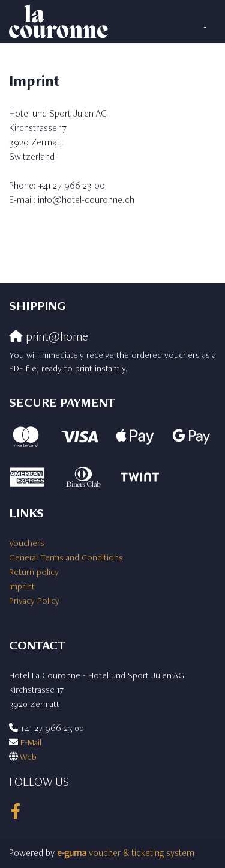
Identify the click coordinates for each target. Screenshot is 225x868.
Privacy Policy (34, 600)
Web (28, 757)
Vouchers (27, 543)
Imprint (22, 586)
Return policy (34, 572)
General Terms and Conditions (66, 557)
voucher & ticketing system (126, 853)
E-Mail (31, 742)
